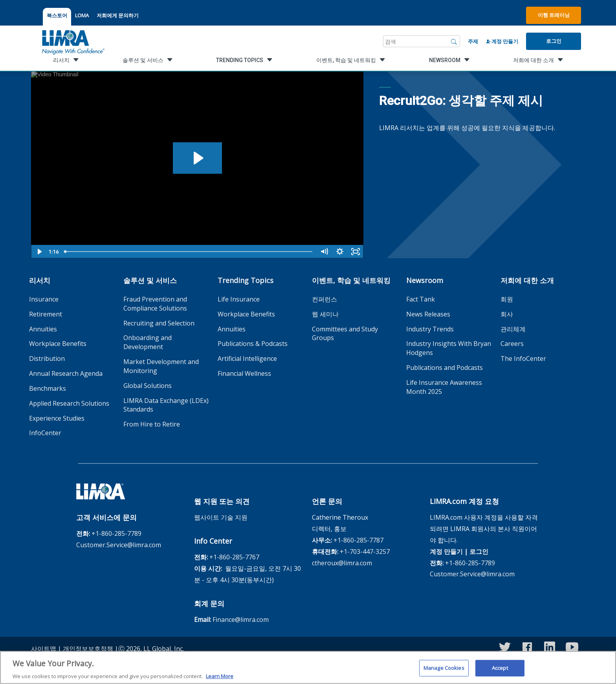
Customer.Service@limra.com (119, 545)
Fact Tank (421, 299)
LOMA (82, 15)
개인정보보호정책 (88, 649)
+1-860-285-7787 (358, 540)
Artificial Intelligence (247, 359)
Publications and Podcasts (445, 368)
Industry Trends (430, 329)
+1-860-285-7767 (234, 557)
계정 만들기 (502, 41)
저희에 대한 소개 (527, 280)
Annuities (43, 329)
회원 (507, 299)
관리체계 (513, 329)
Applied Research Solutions (69, 403)
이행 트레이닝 (554, 15)
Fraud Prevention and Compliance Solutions (155, 304)
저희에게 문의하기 (118, 15)
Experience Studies (57, 418)
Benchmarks (48, 388)
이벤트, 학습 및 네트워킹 (351, 280)
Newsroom (425, 280)
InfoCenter (45, 433)
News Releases (428, 314)
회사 (507, 314)
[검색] (454, 41)
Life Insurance (239, 299)
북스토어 (57, 15)
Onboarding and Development (148, 342)
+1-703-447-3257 (365, 552)
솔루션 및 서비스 (150, 280)
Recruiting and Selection (159, 323)
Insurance (44, 299)
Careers (512, 344)
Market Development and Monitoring (161, 366)
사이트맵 (44, 649)
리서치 (40, 280)
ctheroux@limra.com (342, 563)
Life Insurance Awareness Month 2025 (444, 387)
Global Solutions (148, 386)
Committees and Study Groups (345, 334)
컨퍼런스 (324, 299)
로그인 (554, 41)
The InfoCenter (523, 359)
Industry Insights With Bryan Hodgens (449, 348)
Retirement (46, 314)
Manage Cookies (444, 671)
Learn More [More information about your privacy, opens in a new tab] (220, 680)
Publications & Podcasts (253, 344)
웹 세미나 (325, 314)
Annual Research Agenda (66, 373)
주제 (473, 41)
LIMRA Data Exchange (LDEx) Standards (166, 405)
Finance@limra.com (241, 620)
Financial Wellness (244, 373)
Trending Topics (246, 280)
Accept (500, 671)
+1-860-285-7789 (116, 533)
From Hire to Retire (152, 424)
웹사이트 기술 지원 (221, 517)
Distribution (47, 359)
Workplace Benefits (58, 344)
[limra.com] (73, 41)
